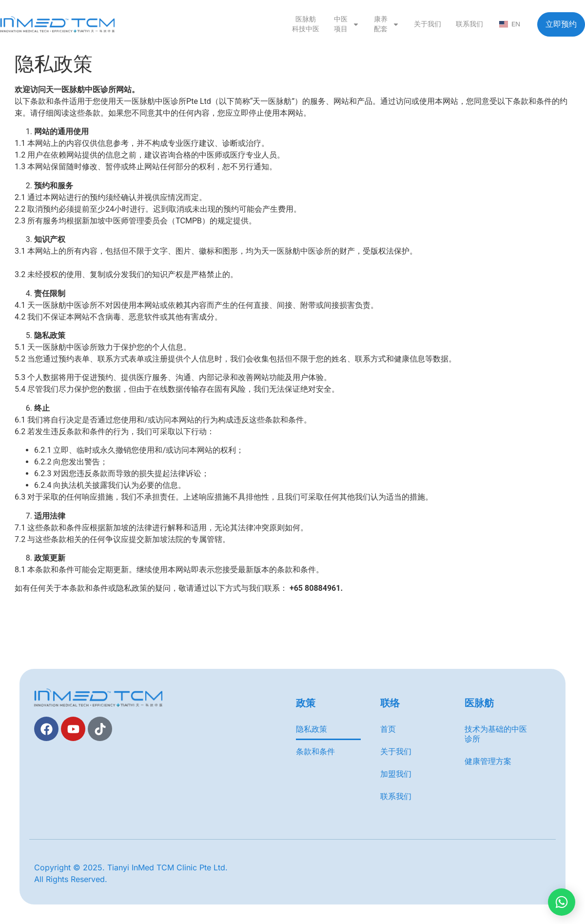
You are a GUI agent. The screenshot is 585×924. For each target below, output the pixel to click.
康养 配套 (387, 24)
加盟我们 (396, 774)
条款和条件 (315, 751)
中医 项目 (347, 24)
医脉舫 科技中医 (306, 24)
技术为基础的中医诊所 (496, 734)
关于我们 (428, 24)
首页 (388, 729)
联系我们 (469, 24)
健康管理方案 (488, 761)
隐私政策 (312, 729)
